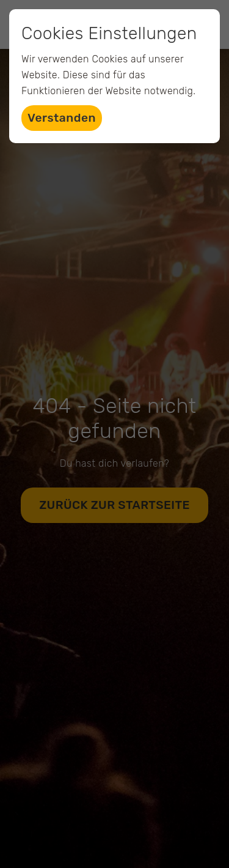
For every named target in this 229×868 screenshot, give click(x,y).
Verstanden (62, 118)
